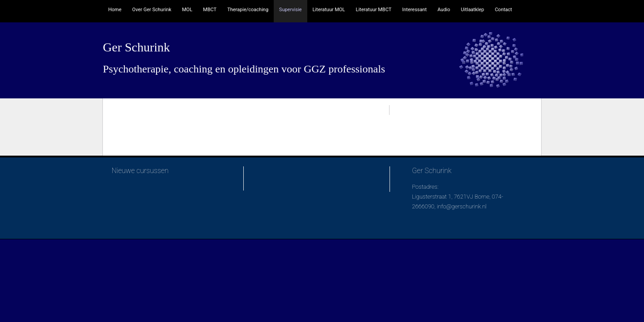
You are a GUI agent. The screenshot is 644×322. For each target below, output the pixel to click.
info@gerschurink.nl (462, 206)
